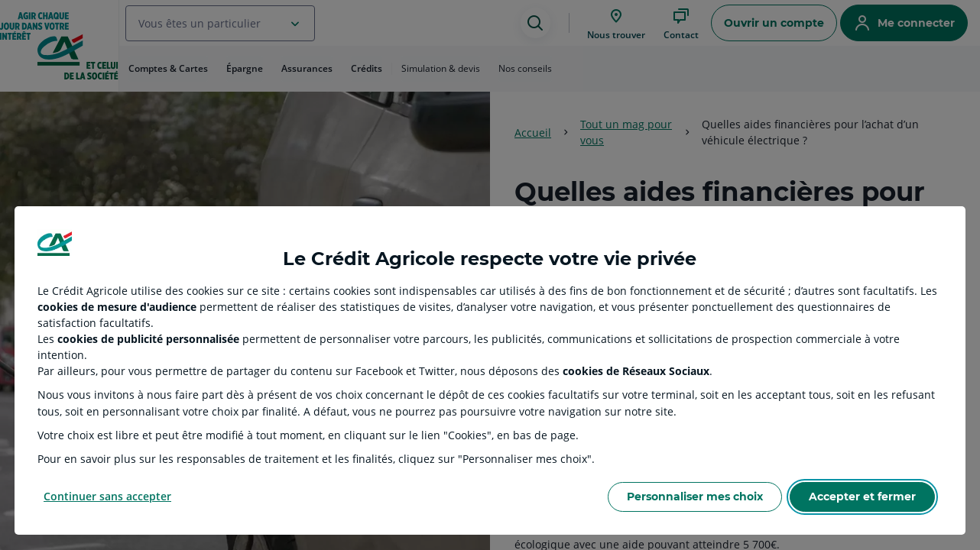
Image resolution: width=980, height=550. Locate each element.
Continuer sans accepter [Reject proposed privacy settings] (107, 496)
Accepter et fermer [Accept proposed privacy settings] (862, 497)
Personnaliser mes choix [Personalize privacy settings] (695, 497)
